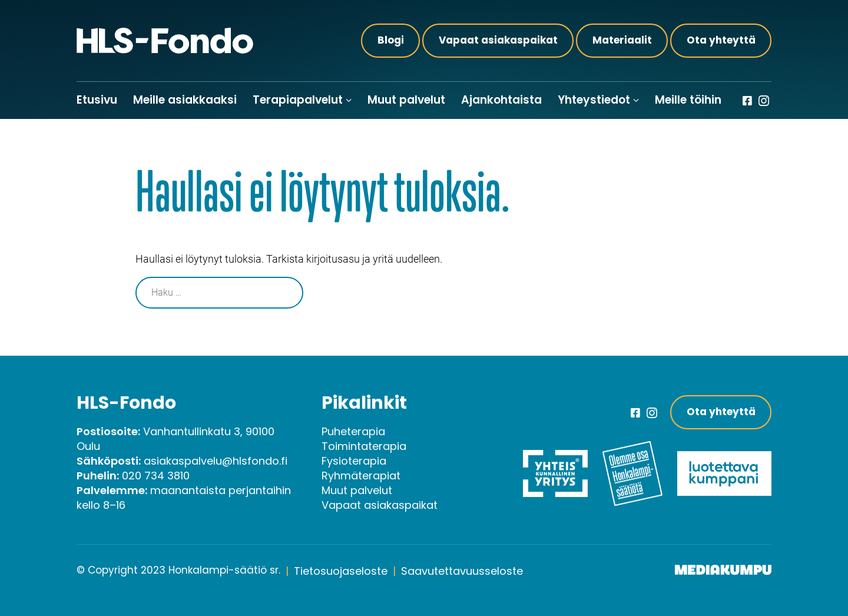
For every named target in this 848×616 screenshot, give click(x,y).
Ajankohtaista (501, 100)
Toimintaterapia (364, 446)
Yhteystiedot (594, 100)
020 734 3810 (156, 476)
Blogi (391, 40)
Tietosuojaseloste (341, 571)
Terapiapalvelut (298, 100)
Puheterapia (353, 431)
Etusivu (97, 100)
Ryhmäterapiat (361, 476)
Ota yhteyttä (721, 40)
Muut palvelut (406, 100)
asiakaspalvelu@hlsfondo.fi (216, 461)
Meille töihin (688, 100)
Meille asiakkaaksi (185, 100)
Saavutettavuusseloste (462, 571)
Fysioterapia (354, 461)
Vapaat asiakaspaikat (498, 40)
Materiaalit (622, 40)
